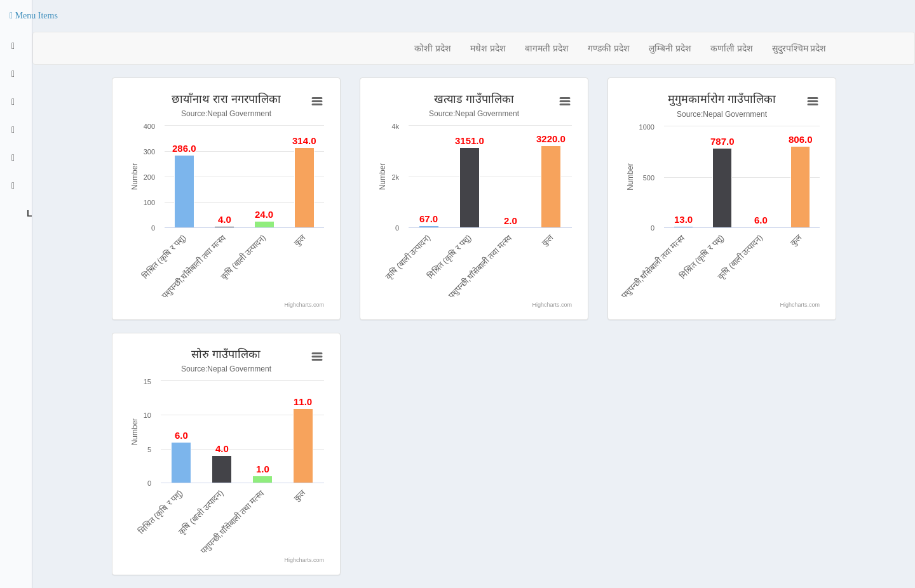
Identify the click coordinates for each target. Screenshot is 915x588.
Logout (28, 213)
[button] (34, 16)
